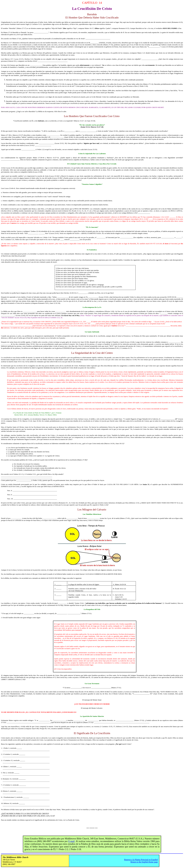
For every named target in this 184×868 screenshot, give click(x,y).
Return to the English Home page (144, 862)
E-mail (71, 841)
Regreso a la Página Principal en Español (141, 860)
